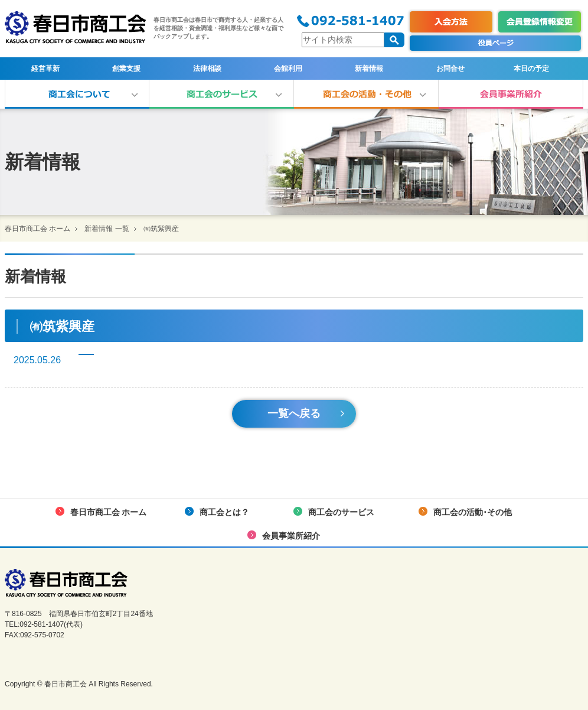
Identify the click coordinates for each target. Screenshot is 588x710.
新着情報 (369, 69)
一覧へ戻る (294, 413)
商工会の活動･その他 (366, 94)
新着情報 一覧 (107, 229)
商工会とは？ (77, 94)
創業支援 (126, 69)
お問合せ (450, 69)
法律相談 (207, 69)
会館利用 (288, 69)
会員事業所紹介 (511, 94)
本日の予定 (531, 69)
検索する (394, 40)
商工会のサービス (222, 94)
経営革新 (45, 69)
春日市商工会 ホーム (37, 229)
